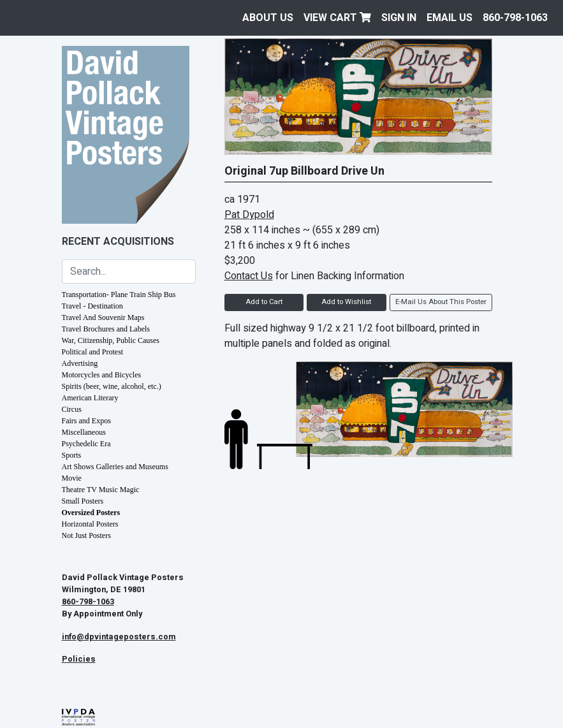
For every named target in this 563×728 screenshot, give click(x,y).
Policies (79, 659)
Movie (72, 478)
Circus (72, 409)
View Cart (337, 18)
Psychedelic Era (86, 444)
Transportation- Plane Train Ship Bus (119, 295)
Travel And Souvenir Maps (103, 317)
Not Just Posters (86, 535)
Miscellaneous (84, 432)
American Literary (90, 398)
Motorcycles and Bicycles (102, 375)
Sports (72, 455)
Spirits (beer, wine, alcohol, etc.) (112, 386)
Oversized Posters (91, 513)
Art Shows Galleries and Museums (115, 467)
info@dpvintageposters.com (119, 637)
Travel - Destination (92, 306)
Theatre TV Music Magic (101, 490)
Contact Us (249, 276)
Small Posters (83, 501)
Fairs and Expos (86, 421)
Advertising (80, 363)
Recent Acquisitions (118, 242)
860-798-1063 (515, 18)
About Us (268, 18)
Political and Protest (93, 352)
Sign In (399, 18)
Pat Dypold (249, 215)
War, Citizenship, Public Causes (111, 340)
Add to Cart (264, 302)
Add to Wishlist (346, 302)
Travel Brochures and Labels (106, 329)
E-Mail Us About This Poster (441, 302)
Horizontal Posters (90, 524)
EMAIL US (450, 18)
